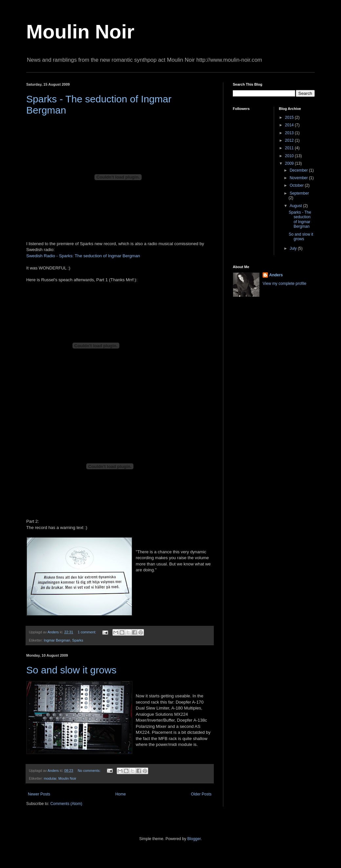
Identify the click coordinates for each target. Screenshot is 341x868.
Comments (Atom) (66, 804)
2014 (290, 125)
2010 (290, 156)
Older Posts (201, 794)
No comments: (90, 771)
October (297, 185)
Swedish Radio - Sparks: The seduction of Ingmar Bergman (83, 256)
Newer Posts (39, 794)
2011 (290, 148)
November (299, 178)
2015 (290, 117)
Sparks (78, 640)
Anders (276, 275)
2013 (290, 133)
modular (50, 778)
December (299, 170)
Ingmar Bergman (57, 640)
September (299, 193)
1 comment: (87, 632)
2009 (290, 163)
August (296, 206)
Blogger (194, 839)
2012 (290, 140)
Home (121, 794)
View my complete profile (284, 284)
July (294, 248)
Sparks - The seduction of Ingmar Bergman (300, 219)
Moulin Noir (80, 32)
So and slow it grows (71, 670)
